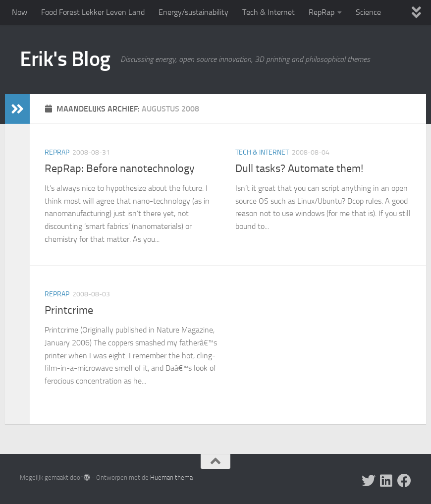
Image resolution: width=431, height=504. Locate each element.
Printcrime (69, 310)
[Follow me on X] (369, 481)
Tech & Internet (269, 12)
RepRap (322, 12)
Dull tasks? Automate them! (299, 168)
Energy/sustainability (193, 12)
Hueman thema (171, 477)
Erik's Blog (65, 59)
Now (20, 12)
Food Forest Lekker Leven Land (93, 12)
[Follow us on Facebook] (404, 481)
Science (368, 12)
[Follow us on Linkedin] (386, 481)
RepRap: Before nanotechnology (120, 168)
